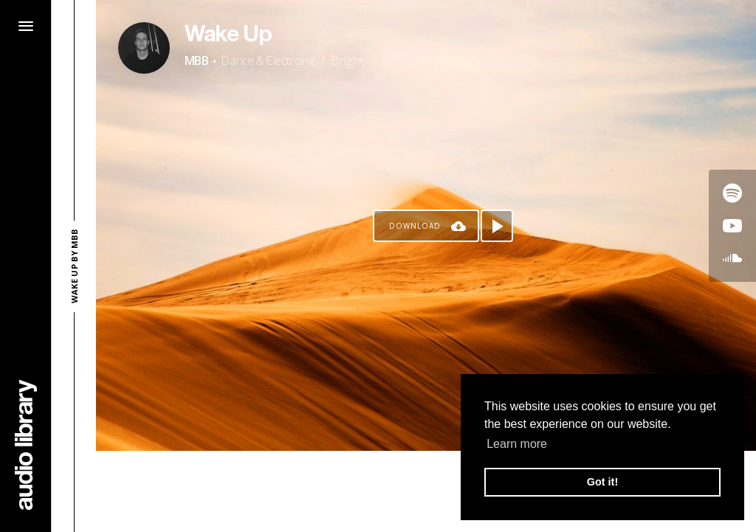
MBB (196, 61)
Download (415, 226)
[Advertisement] (426, 491)
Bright (347, 61)
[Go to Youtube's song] (732, 226)
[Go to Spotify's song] (732, 193)
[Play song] (497, 226)
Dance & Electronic (268, 61)
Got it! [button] (602, 482)
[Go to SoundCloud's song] (732, 258)
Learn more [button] (517, 444)
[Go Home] (26, 445)
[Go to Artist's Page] (144, 48)
